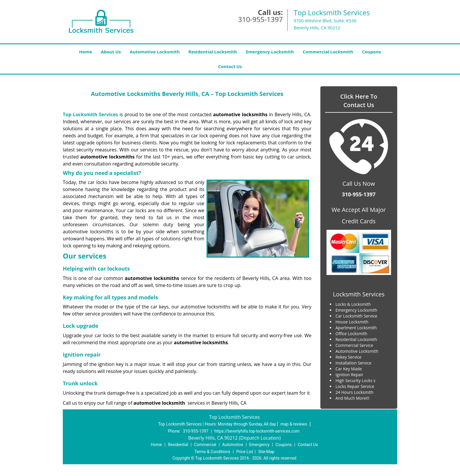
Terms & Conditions (212, 452)
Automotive (233, 445)
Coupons (372, 52)
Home (85, 52)
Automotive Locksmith (155, 52)
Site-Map (266, 452)
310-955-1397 (260, 19)
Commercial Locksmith (328, 52)
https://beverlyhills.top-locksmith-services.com (257, 431)
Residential (178, 445)
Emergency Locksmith (270, 52)
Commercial (205, 445)
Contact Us (230, 66)
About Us (111, 52)
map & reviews (294, 424)
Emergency (259, 445)
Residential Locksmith (213, 52)
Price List (245, 452)
